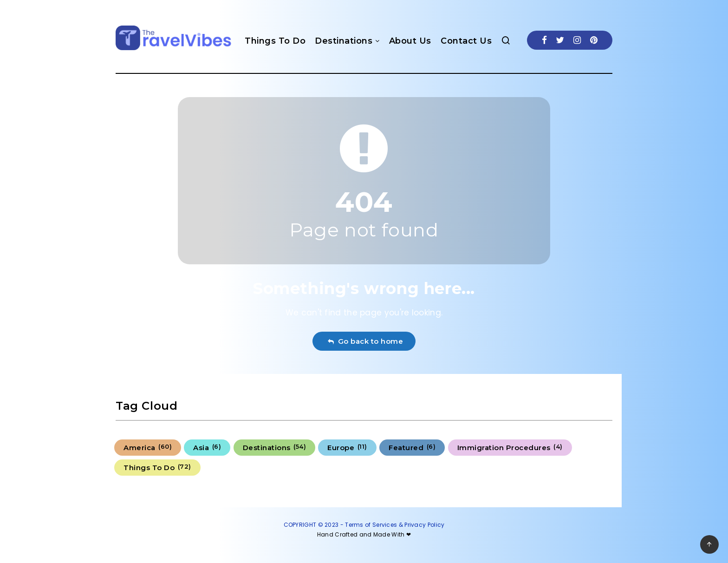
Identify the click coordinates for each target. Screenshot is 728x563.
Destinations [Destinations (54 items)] (275, 447)
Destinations (344, 41)
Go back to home (365, 341)
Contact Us (466, 41)
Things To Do (275, 41)
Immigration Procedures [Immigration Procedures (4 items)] (510, 447)
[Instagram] (577, 40)
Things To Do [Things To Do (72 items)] (157, 467)
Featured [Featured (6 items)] (412, 447)
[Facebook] (544, 40)
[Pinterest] (594, 40)
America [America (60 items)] (148, 447)
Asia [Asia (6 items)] (207, 447)
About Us (410, 41)
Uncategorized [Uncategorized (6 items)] (247, 467)
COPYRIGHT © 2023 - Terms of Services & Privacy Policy (364, 525)
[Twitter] (560, 40)
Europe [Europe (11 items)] (347, 447)
